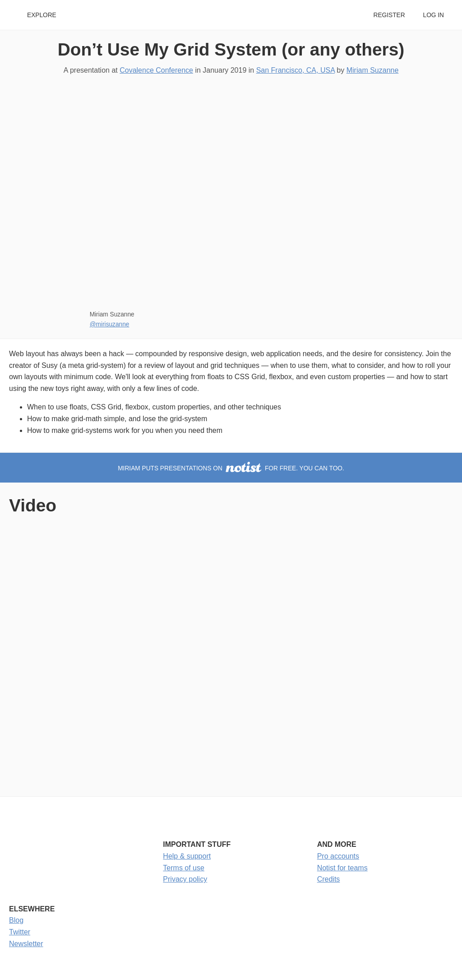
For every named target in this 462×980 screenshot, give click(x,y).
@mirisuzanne (110, 324)
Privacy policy (185, 879)
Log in (434, 15)
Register (389, 15)
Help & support (187, 856)
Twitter (20, 932)
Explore (42, 15)
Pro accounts (338, 856)
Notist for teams (342, 868)
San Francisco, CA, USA (296, 70)
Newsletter (26, 944)
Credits (329, 879)
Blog (16, 920)
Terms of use (184, 868)
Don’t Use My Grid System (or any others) (231, 49)
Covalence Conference (156, 70)
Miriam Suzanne (373, 70)
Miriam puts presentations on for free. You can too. (231, 468)
